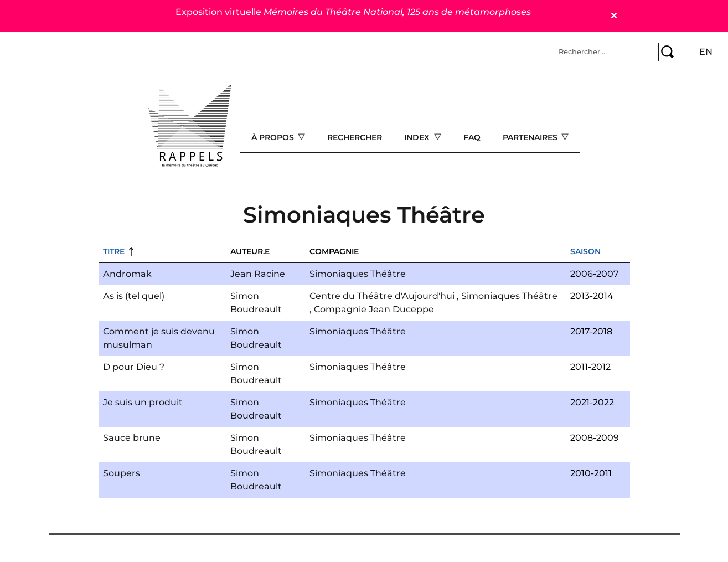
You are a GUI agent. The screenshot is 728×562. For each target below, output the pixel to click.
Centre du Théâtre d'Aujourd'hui (382, 296)
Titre (114, 251)
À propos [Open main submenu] (274, 137)
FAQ (472, 137)
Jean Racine (258, 274)
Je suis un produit (143, 402)
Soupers (122, 473)
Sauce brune (132, 438)
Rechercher (355, 137)
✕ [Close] (614, 16)
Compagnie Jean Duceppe (374, 309)
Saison (585, 251)
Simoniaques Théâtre (358, 274)
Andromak (127, 274)
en (706, 52)
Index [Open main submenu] (418, 137)
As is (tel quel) (134, 296)
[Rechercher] (607, 52)
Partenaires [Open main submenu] (531, 137)
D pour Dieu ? (134, 367)
